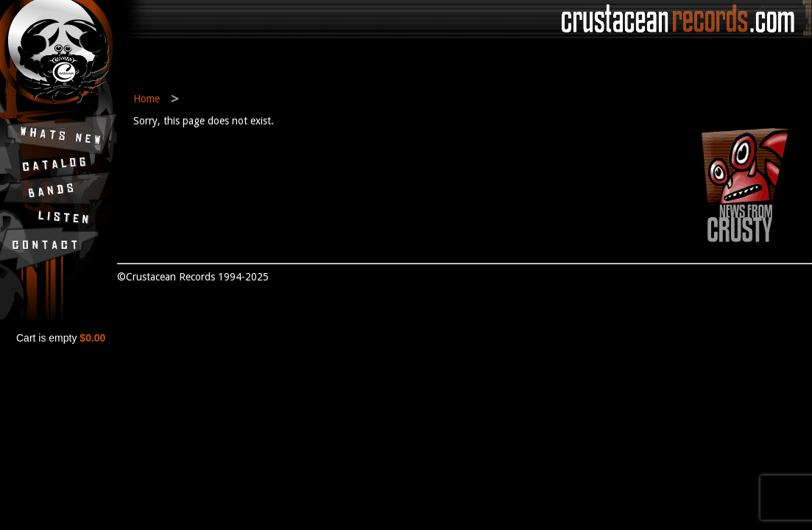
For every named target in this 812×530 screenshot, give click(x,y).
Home (146, 99)
